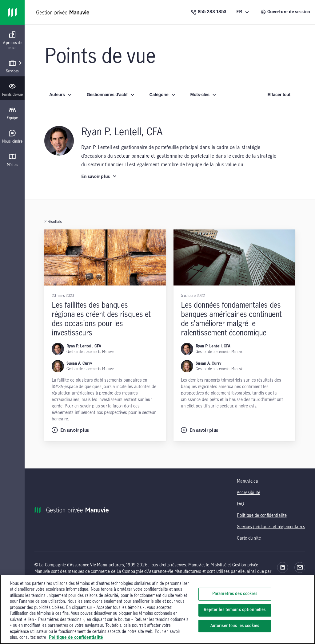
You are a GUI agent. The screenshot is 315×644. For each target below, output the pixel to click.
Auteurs (61, 95)
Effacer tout (279, 95)
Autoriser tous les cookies (235, 626)
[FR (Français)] (243, 12)
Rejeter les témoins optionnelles (235, 610)
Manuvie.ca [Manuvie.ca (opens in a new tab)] (247, 481)
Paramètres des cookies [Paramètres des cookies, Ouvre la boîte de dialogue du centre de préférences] (235, 594)
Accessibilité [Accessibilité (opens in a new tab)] (248, 493)
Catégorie (163, 95)
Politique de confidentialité (262, 516)
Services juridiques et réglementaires (271, 527)
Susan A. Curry (79, 363)
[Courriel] (300, 567)
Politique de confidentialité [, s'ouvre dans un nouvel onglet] (76, 638)
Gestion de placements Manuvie (90, 352)
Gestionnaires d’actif (111, 95)
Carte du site (249, 538)
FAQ (240, 504)
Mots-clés (203, 95)
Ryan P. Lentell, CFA (84, 346)
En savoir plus (99, 176)
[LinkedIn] (283, 567)
